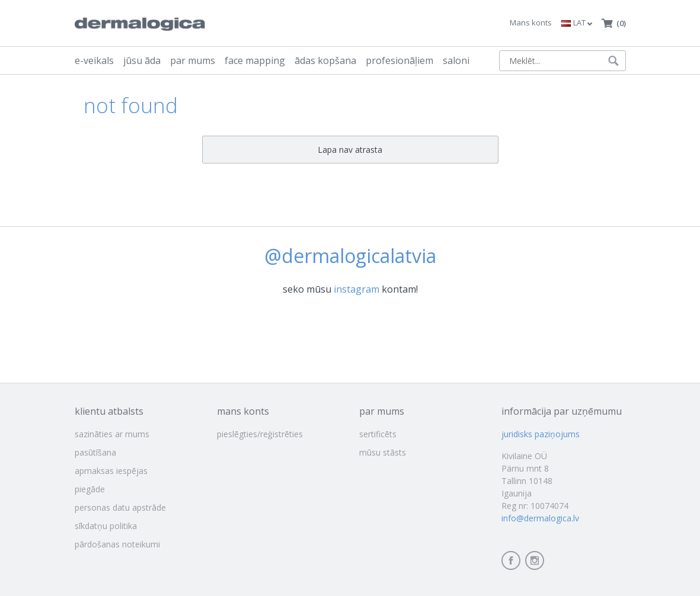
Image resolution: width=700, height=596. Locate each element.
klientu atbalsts (109, 411)
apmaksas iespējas (111, 471)
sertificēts (378, 434)
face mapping (255, 60)
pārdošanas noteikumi (117, 544)
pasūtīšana (95, 452)
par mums (193, 60)
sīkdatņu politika (106, 526)
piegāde (90, 489)
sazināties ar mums (112, 434)
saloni (456, 60)
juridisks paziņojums (541, 434)
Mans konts (531, 23)
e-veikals (94, 60)
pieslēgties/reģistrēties (260, 434)
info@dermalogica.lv (540, 518)
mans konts (243, 411)
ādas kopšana (325, 60)
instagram (357, 289)
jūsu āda (142, 60)
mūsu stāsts (383, 452)
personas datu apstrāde (120, 507)
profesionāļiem (399, 60)
